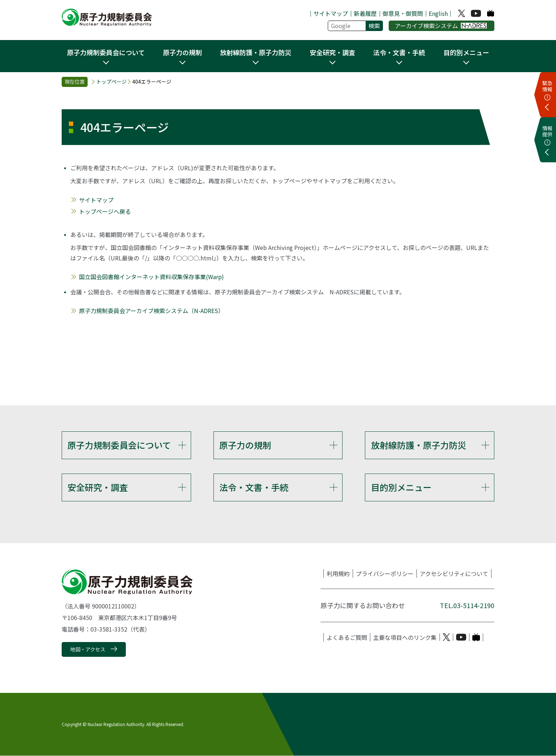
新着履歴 (365, 13)
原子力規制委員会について (119, 445)
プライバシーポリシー (385, 573)
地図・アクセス (88, 649)
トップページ (111, 82)
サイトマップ (331, 13)
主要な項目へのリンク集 (405, 637)
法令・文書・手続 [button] (399, 52)
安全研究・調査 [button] (332, 52)
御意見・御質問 (403, 13)
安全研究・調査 (98, 487)
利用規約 (338, 573)
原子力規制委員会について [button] (106, 52)
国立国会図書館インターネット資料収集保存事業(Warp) (151, 277)
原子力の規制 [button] (182, 52)
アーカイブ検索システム (441, 26)
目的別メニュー (401, 487)
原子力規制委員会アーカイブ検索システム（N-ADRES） (151, 311)
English (438, 13)
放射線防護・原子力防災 (419, 445)
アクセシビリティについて (454, 573)
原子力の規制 (245, 445)
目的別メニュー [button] (466, 52)
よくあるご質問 (347, 637)
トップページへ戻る (105, 211)
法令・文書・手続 (254, 487)
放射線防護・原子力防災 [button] (256, 52)
